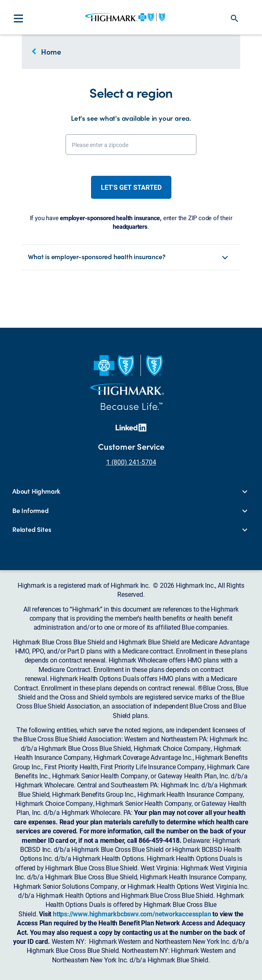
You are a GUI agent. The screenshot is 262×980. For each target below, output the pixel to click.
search (235, 18)
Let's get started (131, 187)
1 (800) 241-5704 (131, 462)
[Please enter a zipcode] (131, 145)
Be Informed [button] (31, 511)
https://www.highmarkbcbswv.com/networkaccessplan (132, 914)
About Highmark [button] (36, 491)
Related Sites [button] (32, 529)
